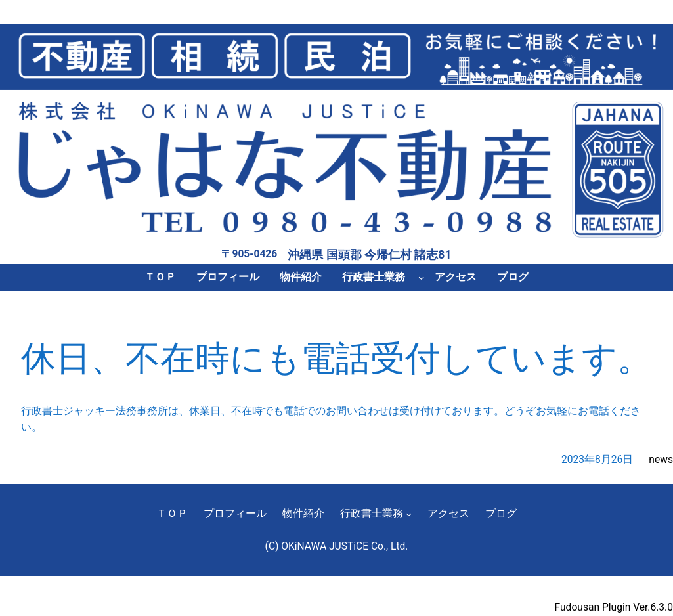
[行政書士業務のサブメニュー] (421, 277)
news (661, 460)
